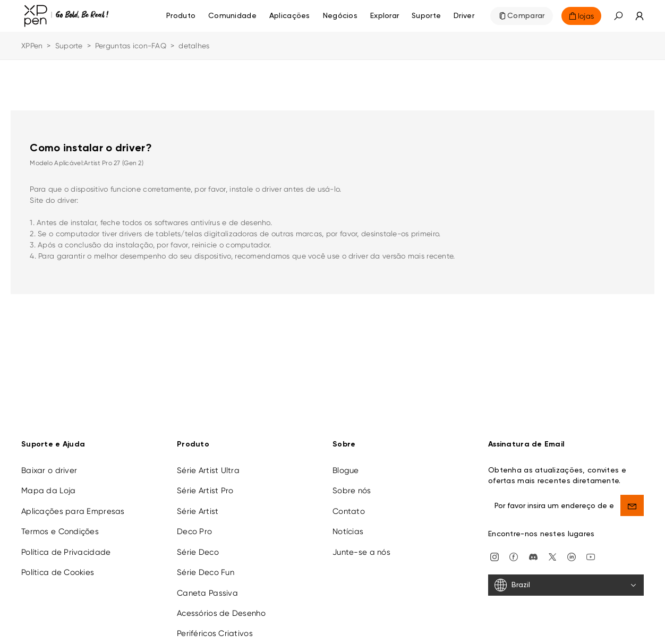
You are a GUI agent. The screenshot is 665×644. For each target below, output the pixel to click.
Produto (181, 16)
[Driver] (464, 16)
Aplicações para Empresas (73, 505)
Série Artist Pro (205, 484)
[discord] (533, 550)
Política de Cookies (58, 566)
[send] (632, 499)
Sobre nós (352, 484)
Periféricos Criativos (215, 627)
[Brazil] (566, 579)
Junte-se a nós (361, 546)
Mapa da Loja (48, 484)
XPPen (32, 46)
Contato (349, 505)
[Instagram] (495, 550)
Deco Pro (194, 525)
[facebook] (514, 550)
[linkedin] (572, 550)
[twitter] (552, 550)
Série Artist (198, 505)
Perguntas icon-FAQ (131, 46)
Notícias (348, 525)
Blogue (346, 464)
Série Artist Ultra (208, 464)
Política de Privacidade (66, 546)
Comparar (526, 16)
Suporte (69, 46)
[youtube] (591, 550)
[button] (618, 16)
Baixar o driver (49, 464)
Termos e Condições (60, 525)
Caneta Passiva (207, 587)
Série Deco (198, 546)
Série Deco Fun (206, 566)
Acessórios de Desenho (221, 607)
